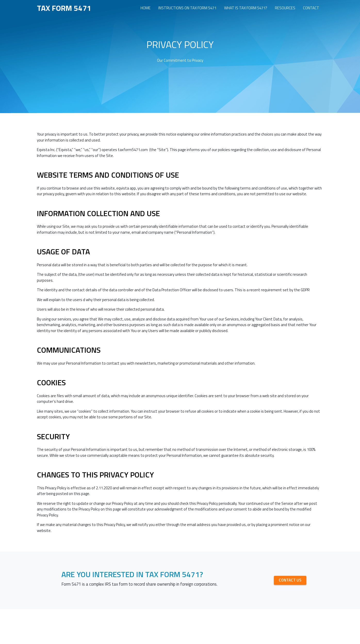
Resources (285, 8)
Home (146, 8)
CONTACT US (290, 580)
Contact (311, 8)
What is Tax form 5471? (246, 8)
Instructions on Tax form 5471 (187, 8)
